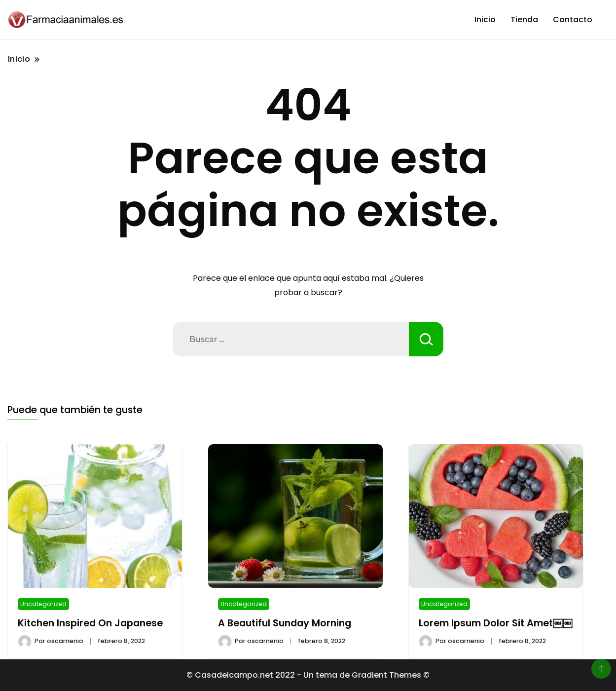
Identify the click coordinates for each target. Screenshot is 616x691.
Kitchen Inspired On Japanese (90, 623)
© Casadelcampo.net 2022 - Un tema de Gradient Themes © (308, 675)
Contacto (573, 19)
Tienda (524, 19)
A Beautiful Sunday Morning (285, 623)
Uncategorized (43, 604)
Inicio (485, 19)
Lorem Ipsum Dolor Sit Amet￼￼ (496, 623)
